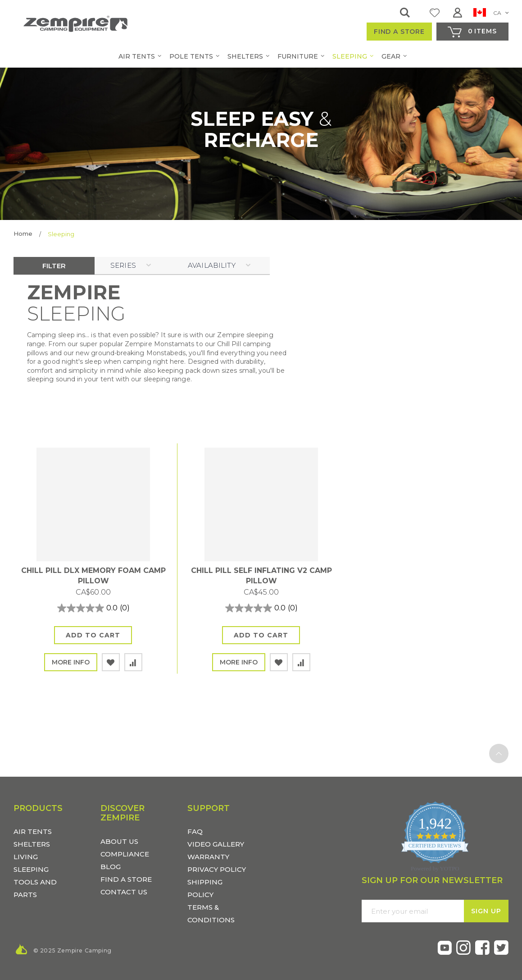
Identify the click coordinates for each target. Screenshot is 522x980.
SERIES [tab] (123, 265)
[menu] (261, 56)
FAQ (195, 831)
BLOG (111, 867)
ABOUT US (119, 841)
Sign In (460, 13)
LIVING (26, 857)
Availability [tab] (212, 265)
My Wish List (435, 13)
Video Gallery (216, 844)
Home (23, 234)
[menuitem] (133, 56)
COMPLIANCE (125, 854)
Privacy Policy (217, 869)
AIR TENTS (33, 831)
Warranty (208, 857)
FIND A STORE (126, 879)
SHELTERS (32, 844)
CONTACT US (124, 892)
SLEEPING (31, 869)
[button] (491, 14)
